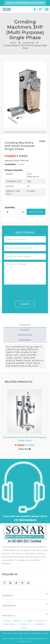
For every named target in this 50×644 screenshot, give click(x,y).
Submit (25, 304)
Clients (40, 621)
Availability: (10, 164)
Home (6, 621)
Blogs (24, 627)
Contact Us (24, 624)
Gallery (30, 621)
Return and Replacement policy (33, 639)
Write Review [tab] (25, 340)
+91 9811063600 (25, 520)
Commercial (28, 43)
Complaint (39, 624)
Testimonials (9, 624)
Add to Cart (36, 212)
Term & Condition (10, 639)
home (13, 43)
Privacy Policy (25, 641)
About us (18, 621)
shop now (25, 449)
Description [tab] (25, 325)
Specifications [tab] (25, 335)
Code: (42, 141)
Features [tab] (25, 330)
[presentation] (24, 292)
